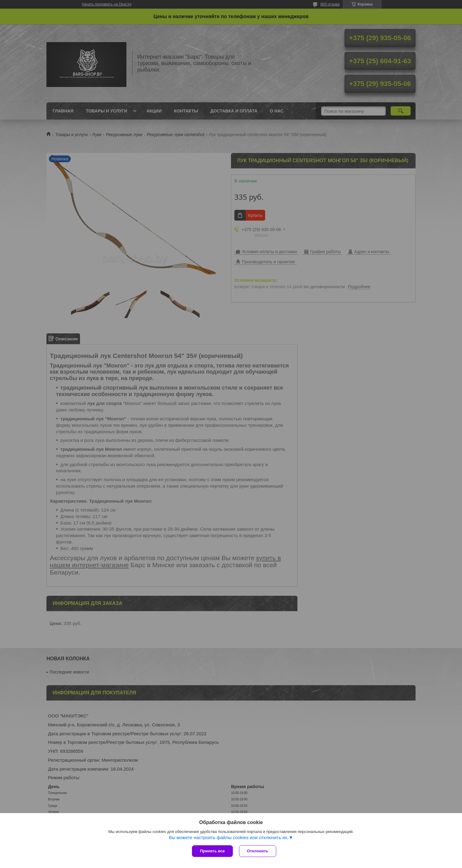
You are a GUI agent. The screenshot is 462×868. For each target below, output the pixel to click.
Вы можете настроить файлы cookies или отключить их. (229, 837)
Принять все (212, 851)
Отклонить (258, 851)
